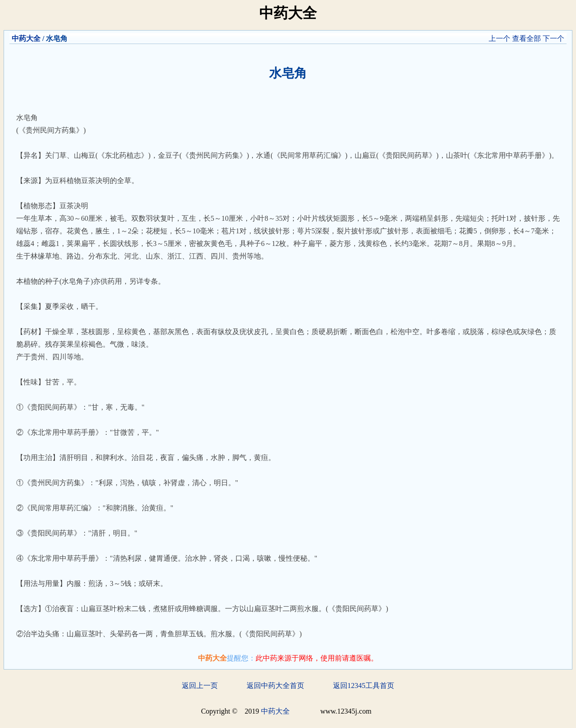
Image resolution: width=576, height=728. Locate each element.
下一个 (553, 38)
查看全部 (526, 38)
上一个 (499, 38)
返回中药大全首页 (275, 686)
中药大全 (26, 38)
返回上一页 (200, 686)
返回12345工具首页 (364, 686)
